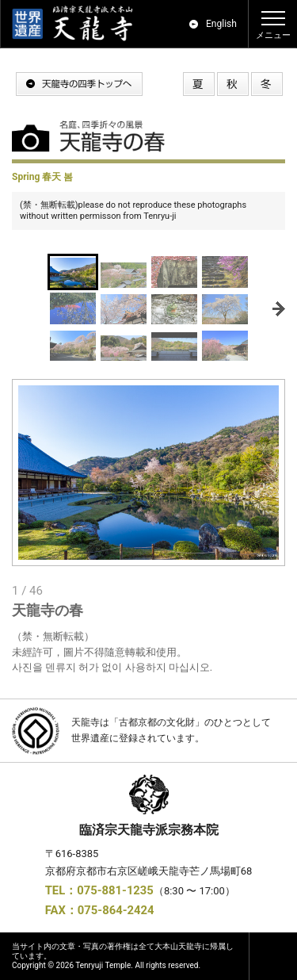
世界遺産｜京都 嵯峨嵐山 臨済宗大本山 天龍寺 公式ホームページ (80, 24)
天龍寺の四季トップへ (79, 84)
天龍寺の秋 (233, 84)
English (221, 24)
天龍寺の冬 (267, 84)
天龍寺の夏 (199, 84)
